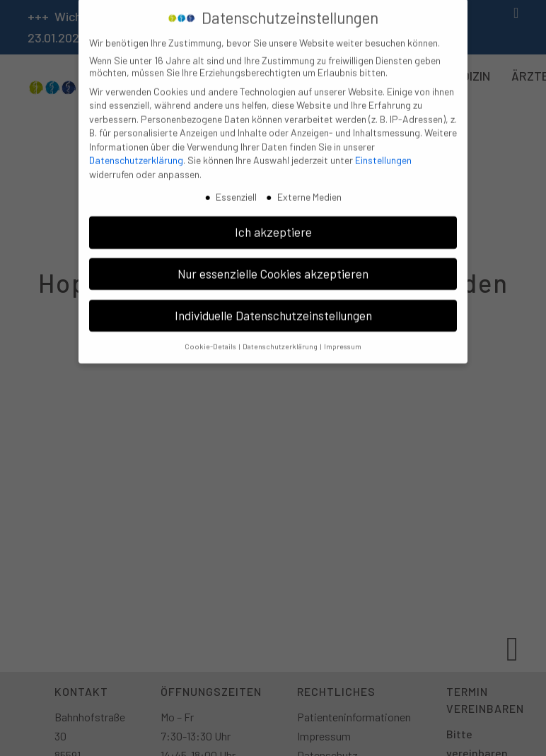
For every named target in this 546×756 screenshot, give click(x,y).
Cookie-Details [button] (211, 338)
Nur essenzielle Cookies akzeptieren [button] (273, 266)
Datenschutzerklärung (136, 153)
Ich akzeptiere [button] (273, 224)
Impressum (343, 338)
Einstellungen (383, 153)
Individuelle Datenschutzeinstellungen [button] (273, 308)
